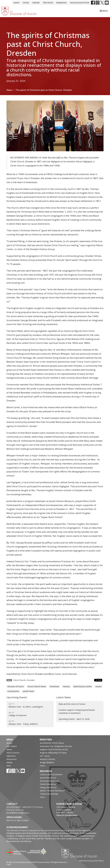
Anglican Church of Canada (17, 852)
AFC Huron (45, 756)
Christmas (54, 686)
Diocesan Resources (49, 781)
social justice (13, 691)
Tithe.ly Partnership (49, 794)
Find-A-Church (13, 753)
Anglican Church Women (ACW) (54, 749)
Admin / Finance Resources (52, 791)
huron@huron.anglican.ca (18, 813)
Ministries (11, 756)
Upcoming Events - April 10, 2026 (74, 719)
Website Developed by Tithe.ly (91, 861)
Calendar (36, 3)
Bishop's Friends (48, 759)
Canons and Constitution (51, 774)
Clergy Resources (48, 787)
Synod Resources (48, 778)
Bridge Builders (47, 762)
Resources (12, 759)
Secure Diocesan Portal (79, 3)
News (9, 90)
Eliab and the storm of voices (72, 704)
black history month (83, 686)
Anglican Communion (37, 851)
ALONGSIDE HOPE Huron (52, 743)
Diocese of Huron (16, 686)
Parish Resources (48, 784)
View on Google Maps (67, 815)
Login (9, 864)
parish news (29, 691)
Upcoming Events (17, 697)
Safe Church (48, 3)
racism (98, 686)
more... (43, 766)
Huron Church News (37, 686)
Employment (61, 3)
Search (16, 3)
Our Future (12, 746)
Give (9, 766)
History (66, 686)
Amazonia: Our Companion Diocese (56, 746)
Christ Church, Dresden (24, 680)
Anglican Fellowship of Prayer (53, 753)
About (9, 743)
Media (9, 762)
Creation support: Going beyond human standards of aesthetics (77, 711)
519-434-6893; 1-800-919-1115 (22, 807)
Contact (26, 3)
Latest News (64, 697)
